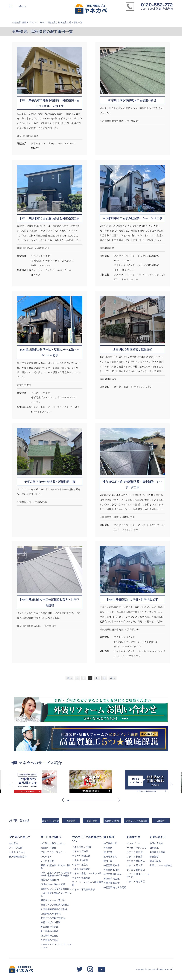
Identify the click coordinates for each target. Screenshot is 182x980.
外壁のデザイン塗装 (51, 922)
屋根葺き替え (110, 857)
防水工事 (108, 861)
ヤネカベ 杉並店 (80, 860)
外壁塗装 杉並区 (111, 870)
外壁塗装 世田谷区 (113, 874)
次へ (113, 678)
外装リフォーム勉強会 (137, 821)
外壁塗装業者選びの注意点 (54, 909)
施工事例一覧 (110, 843)
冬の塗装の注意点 (49, 940)
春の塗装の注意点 (49, 927)
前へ (69, 678)
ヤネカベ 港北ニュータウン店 (87, 873)
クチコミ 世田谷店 (136, 861)
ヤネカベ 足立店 (80, 865)
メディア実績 (16, 848)
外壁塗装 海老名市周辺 (115, 887)
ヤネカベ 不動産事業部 (83, 890)
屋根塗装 (108, 852)
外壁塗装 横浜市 (111, 883)
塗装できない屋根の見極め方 (55, 905)
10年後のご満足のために (53, 843)
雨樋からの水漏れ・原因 (53, 884)
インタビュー (133, 843)
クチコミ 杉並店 (135, 857)
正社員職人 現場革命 (51, 914)
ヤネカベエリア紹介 (82, 847)
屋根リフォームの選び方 (53, 900)
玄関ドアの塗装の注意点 (53, 918)
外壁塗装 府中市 (111, 865)
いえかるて (46, 857)
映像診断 (71, 821)
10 (97, 678)
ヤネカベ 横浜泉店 (81, 869)
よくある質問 (47, 861)
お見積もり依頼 (112, 821)
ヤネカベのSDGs (17, 852)
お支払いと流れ (48, 848)
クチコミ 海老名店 (136, 882)
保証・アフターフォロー (53, 852)
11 (104, 678)
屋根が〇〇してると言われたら (56, 889)
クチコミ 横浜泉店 (136, 870)
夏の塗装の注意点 (49, 931)
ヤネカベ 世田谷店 (81, 856)
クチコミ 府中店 (135, 852)
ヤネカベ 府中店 (80, 851)
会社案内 (14, 843)
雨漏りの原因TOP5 (50, 880)
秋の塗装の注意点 (49, 936)
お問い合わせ (156, 843)
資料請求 (161, 821)
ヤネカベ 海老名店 (81, 878)
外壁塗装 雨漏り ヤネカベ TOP (28, 22)
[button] (11, 785)
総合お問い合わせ (51, 821)
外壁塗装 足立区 (111, 879)
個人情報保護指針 (18, 857)
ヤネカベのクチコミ (137, 848)
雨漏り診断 (92, 821)
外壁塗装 (108, 848)
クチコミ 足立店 (135, 865)
